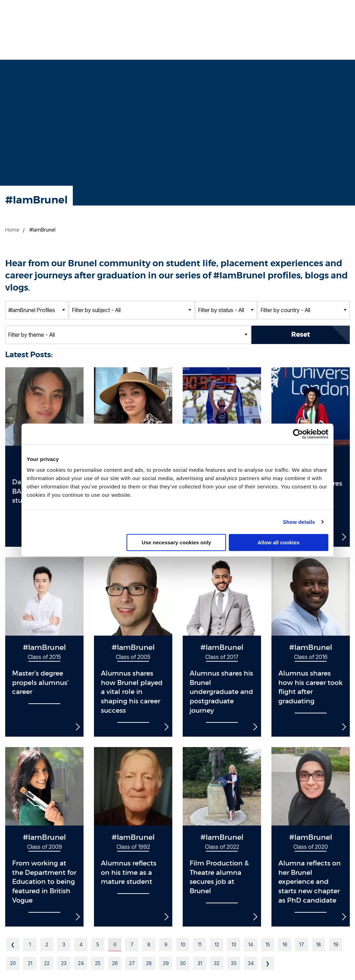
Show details (299, 522)
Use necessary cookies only (176, 542)
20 (13, 963)
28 (149, 963)
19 (336, 944)
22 (47, 963)
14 (251, 944)
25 (98, 963)
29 (166, 963)
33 (234, 963)
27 (132, 963)
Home (12, 230)
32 (217, 963)
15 (268, 944)
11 (200, 944)
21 (30, 963)
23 (64, 963)
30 (183, 963)
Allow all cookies (279, 542)
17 (302, 944)
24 (81, 963)
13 (234, 944)
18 (319, 944)
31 (200, 963)
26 (115, 963)
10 (183, 944)
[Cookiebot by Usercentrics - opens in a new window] (298, 434)
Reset (301, 334)
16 (285, 944)
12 (217, 944)
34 (251, 963)
